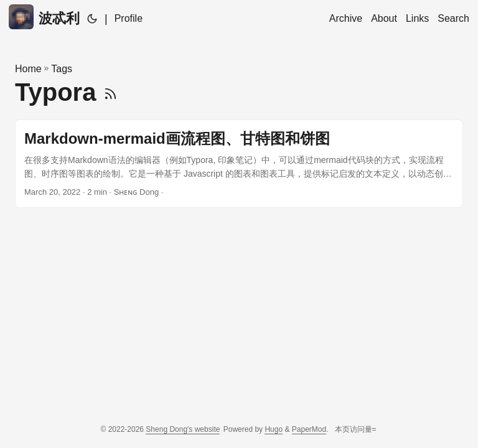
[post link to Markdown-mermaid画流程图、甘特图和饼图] (239, 164)
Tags (62, 69)
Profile (129, 18)
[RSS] (110, 92)
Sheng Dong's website (183, 429)
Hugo (274, 429)
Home (28, 69)
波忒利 (44, 17)
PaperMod (309, 429)
